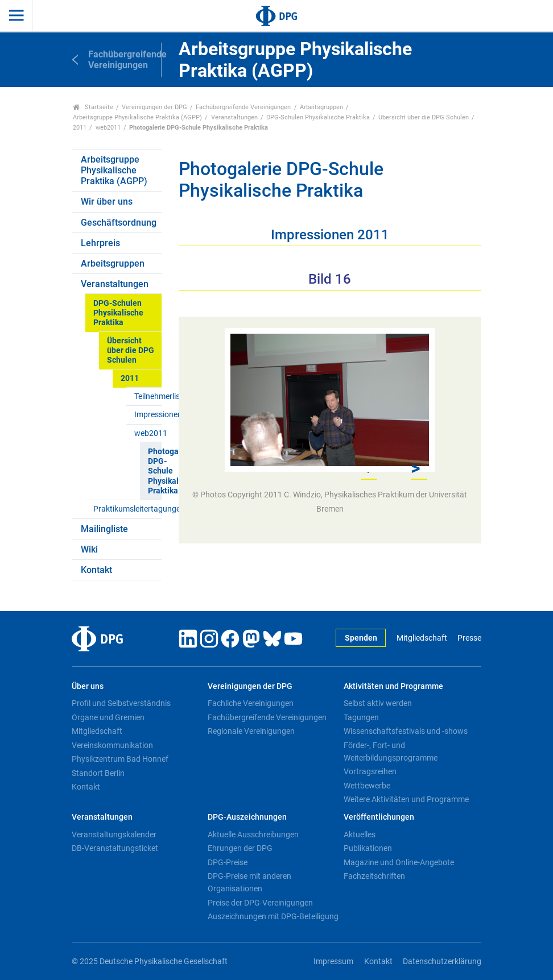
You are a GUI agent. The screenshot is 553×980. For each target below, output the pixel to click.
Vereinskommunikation (112, 745)
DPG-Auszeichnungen (247, 817)
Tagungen (361, 717)
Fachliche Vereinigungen (251, 703)
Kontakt (96, 570)
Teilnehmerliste (148, 396)
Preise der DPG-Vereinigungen (260, 903)
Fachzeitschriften (374, 876)
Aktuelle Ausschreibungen (253, 834)
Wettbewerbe (367, 786)
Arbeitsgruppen (321, 107)
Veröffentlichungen (379, 817)
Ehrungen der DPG (240, 848)
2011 (80, 128)
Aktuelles (360, 834)
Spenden (361, 638)
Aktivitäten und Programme (393, 686)
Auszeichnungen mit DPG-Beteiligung (273, 916)
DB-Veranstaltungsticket (115, 848)
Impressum (333, 962)
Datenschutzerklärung (442, 962)
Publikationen (368, 848)
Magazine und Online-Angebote (399, 862)
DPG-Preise (228, 862)
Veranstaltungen (234, 117)
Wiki (89, 549)
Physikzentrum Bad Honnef (120, 759)
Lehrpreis (100, 243)
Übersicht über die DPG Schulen (424, 117)
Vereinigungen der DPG (154, 107)
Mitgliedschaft (422, 638)
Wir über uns (107, 202)
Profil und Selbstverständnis (121, 703)
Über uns (88, 686)
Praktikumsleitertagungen (127, 509)
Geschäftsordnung (119, 223)
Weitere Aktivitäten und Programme (406, 799)
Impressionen (148, 415)
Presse (469, 638)
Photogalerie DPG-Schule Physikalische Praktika (154, 471)
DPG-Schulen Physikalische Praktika (318, 117)
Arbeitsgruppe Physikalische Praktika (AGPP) (137, 117)
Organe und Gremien (108, 717)
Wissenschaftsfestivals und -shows (406, 731)
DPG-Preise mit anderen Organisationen (249, 882)
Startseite (93, 107)
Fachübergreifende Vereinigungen (243, 107)
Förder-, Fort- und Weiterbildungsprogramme (391, 751)
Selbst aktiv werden (378, 703)
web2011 (108, 128)
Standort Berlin (98, 773)
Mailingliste (104, 529)
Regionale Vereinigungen (251, 731)
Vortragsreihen (370, 771)
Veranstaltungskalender (114, 834)
